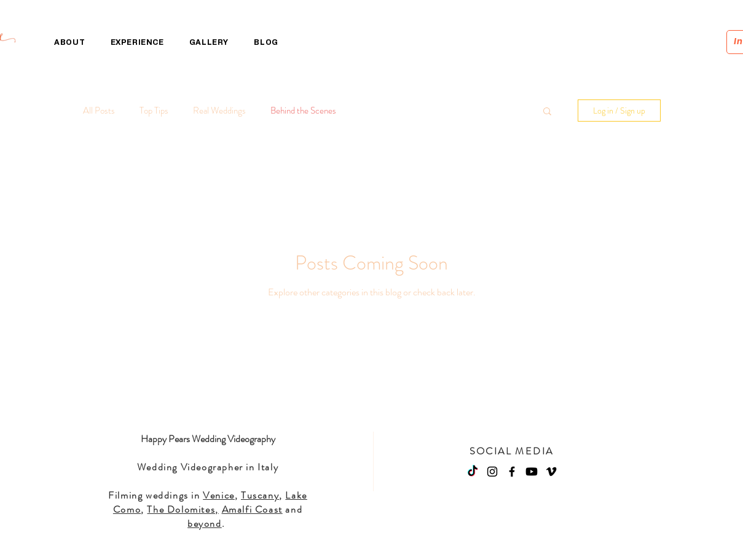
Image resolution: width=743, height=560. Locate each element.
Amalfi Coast (252, 509)
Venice (219, 495)
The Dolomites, (183, 509)
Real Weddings (219, 111)
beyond (205, 523)
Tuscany (260, 495)
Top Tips (154, 111)
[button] (547, 112)
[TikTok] (473, 472)
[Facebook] (512, 472)
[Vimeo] (551, 472)
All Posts (99, 111)
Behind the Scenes (303, 111)
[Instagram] (492, 472)
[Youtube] (532, 472)
